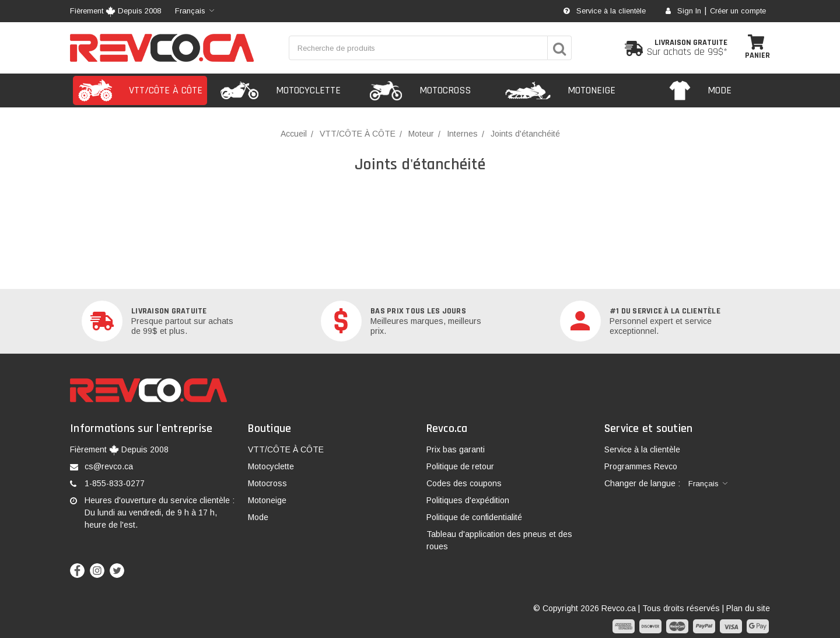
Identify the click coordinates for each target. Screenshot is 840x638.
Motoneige (267, 500)
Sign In (683, 11)
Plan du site (748, 608)
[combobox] (195, 11)
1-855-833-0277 (115, 483)
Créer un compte (738, 11)
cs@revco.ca (109, 466)
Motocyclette (271, 466)
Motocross (267, 483)
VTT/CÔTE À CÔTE (286, 449)
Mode (258, 517)
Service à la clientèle (605, 11)
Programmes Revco (641, 466)
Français (190, 11)
